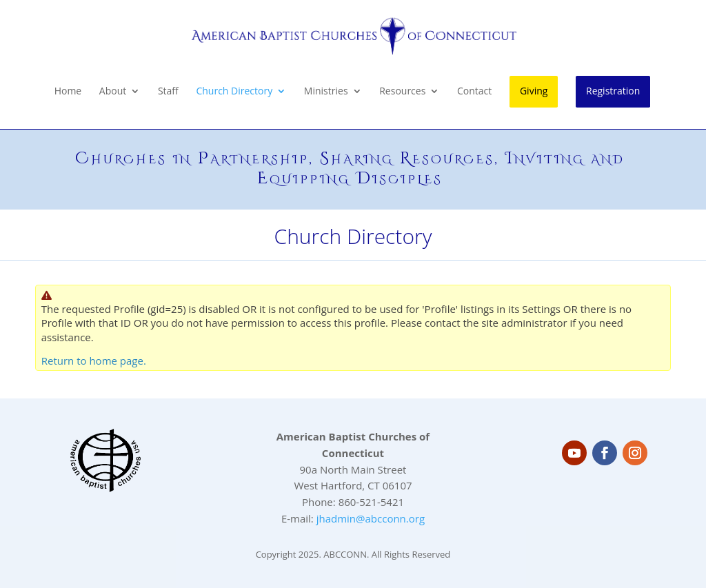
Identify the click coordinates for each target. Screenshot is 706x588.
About (113, 92)
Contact (474, 92)
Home (68, 92)
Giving (534, 91)
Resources (402, 92)
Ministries (326, 92)
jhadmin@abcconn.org (371, 518)
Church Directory (234, 92)
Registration (613, 91)
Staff (168, 92)
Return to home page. (94, 361)
